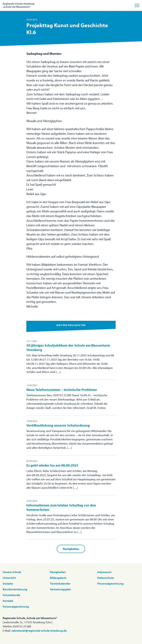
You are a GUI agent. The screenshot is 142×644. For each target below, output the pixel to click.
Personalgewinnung (16, 606)
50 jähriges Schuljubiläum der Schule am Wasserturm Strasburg (68, 347)
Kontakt (8, 601)
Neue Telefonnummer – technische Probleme (62, 390)
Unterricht (9, 578)
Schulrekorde (11, 595)
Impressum (104, 572)
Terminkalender (60, 583)
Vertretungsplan (61, 589)
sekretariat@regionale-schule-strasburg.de (39, 630)
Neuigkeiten (71, 549)
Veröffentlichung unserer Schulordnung (58, 425)
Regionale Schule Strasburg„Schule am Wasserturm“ (19, 5)
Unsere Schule (12, 572)
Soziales (8, 583)
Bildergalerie (58, 578)
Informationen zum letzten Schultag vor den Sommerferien (61, 507)
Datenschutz (106, 578)
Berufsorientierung (15, 589)
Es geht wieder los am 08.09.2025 (52, 465)
